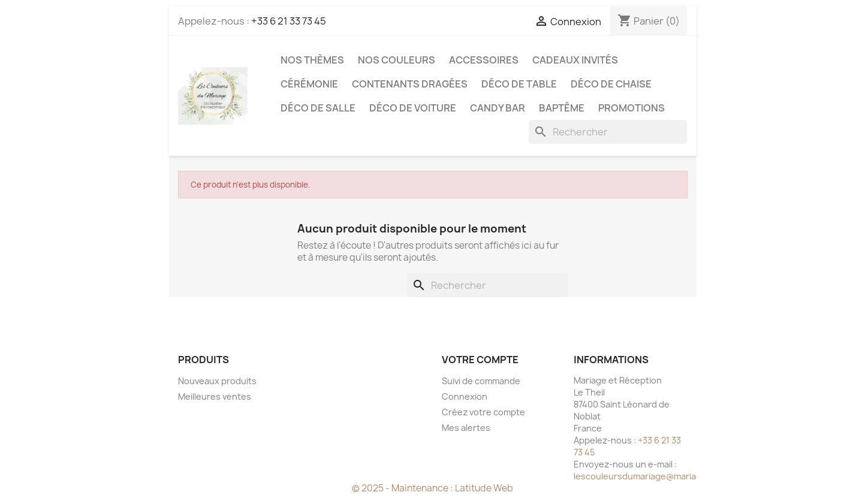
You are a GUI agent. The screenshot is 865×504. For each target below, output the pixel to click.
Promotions (632, 108)
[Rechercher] (608, 132)
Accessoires (484, 60)
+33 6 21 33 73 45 (289, 21)
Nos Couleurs (397, 60)
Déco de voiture (413, 108)
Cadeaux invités (575, 60)
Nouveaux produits (217, 381)
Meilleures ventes (215, 396)
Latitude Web (484, 488)
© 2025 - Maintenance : (403, 488)
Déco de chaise (611, 84)
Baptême (562, 108)
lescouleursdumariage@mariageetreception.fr (670, 476)
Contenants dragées (410, 84)
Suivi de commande (481, 381)
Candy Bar (498, 108)
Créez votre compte (483, 412)
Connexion (465, 396)
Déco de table (519, 84)
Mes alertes (466, 428)
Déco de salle (318, 108)
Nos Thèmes (312, 60)
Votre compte (480, 360)
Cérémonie (309, 84)
